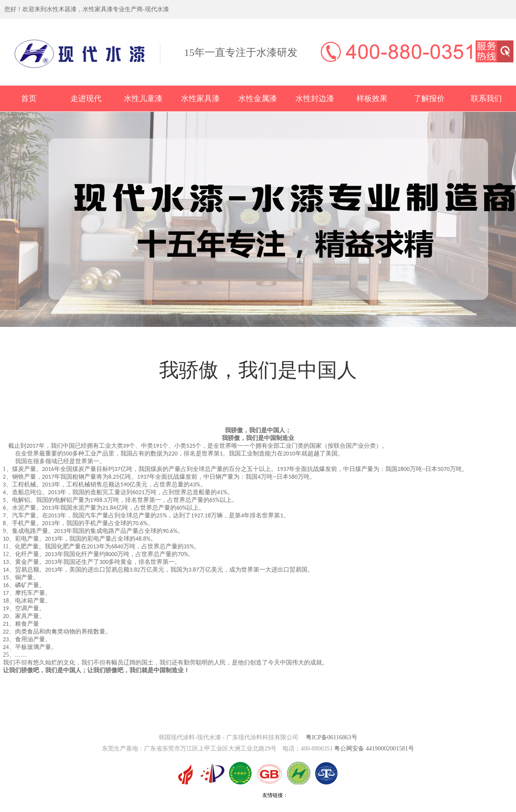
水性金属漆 (258, 98)
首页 (29, 98)
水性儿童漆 (143, 98)
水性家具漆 (200, 98)
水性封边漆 (315, 98)
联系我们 (486, 98)
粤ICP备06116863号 (331, 737)
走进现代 (86, 98)
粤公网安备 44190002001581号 (374, 749)
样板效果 (372, 98)
